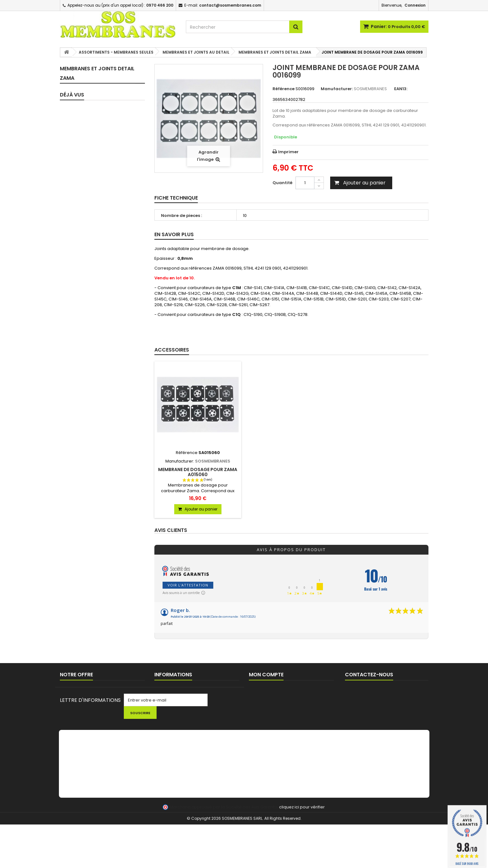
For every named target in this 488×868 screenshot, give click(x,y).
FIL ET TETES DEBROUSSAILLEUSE (100, 543)
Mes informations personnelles (281, 714)
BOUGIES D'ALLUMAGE (89, 455)
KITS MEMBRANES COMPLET (95, 89)
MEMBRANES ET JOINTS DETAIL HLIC (100, 200)
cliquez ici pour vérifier (302, 851)
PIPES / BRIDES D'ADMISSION (96, 252)
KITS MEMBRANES (85, 111)
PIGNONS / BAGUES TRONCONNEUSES (86, 469)
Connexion (415, 5)
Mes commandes (267, 689)
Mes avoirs (260, 698)
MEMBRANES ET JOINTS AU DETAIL (95, 152)
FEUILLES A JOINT (84, 318)
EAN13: (401, 89)
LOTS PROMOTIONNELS (91, 532)
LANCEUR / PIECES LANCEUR (95, 494)
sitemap (68, 714)
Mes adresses (263, 706)
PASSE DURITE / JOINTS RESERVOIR (91, 420)
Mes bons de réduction (273, 722)
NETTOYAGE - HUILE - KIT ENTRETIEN (92, 518)
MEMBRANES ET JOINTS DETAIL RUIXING (100, 216)
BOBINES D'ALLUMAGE (89, 444)
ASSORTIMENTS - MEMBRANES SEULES (98, 125)
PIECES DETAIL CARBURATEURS (98, 241)
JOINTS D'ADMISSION (89, 263)
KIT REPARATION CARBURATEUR (99, 100)
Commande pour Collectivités (185, 698)
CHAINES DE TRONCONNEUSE (97, 483)
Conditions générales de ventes (187, 706)
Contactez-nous (77, 706)
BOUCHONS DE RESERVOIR (94, 406)
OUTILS (74, 505)
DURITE (74, 395)
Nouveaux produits (79, 698)
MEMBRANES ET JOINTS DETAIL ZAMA (100, 184)
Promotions (72, 689)
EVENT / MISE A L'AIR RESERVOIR (99, 433)
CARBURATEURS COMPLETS (95, 230)
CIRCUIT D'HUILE (83, 307)
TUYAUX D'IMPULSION (89, 296)
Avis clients (171, 530)
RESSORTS (78, 340)
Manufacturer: (337, 89)
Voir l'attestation (188, 585)
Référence (284, 89)
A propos (164, 714)
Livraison (163, 689)
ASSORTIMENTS (86, 138)
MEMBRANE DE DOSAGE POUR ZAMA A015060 (198, 472)
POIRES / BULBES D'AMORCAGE (98, 351)
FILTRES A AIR (80, 384)
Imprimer (288, 152)
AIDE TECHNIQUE (171, 722)
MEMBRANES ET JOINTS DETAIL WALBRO (100, 168)
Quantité (282, 183)
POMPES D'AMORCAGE (90, 362)
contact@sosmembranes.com (394, 711)
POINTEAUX (78, 329)
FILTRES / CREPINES (86, 373)
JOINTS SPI (78, 274)
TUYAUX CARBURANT (88, 285)
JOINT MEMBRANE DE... (110, 573)
